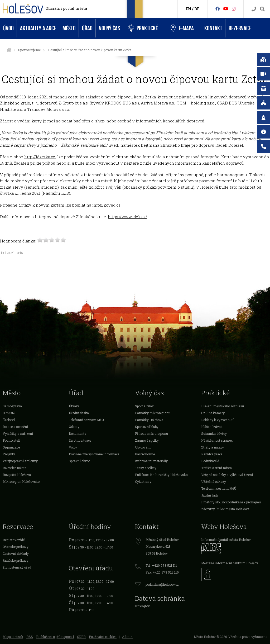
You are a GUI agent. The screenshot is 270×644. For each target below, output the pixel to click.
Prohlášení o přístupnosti (55, 637)
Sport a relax (144, 406)
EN (188, 9)
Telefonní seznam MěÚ (86, 420)
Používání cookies (103, 637)
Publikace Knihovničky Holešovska (161, 475)
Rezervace (240, 28)
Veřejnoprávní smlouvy (20, 461)
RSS (30, 637)
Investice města (15, 468)
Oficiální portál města (66, 8)
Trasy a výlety (146, 468)
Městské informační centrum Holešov (230, 563)
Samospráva (12, 406)
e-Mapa (182, 28)
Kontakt (213, 28)
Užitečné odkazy (214, 481)
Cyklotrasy (143, 481)
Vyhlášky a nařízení (18, 433)
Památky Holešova (149, 420)
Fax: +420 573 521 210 (162, 572)
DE (197, 9)
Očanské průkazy (16, 547)
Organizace (11, 447)
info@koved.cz (106, 205)
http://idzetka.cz (40, 157)
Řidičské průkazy (16, 560)
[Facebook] (218, 9)
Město (69, 28)
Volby (73, 447)
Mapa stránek (13, 637)
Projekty (9, 454)
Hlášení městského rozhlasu (223, 406)
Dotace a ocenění (15, 427)
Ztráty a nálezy (213, 447)
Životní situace (80, 440)
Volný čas (109, 28)
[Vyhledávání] (262, 9)
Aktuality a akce (38, 28)
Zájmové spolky (147, 440)
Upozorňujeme (29, 50)
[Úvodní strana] (9, 50)
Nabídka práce (212, 454)
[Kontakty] (254, 9)
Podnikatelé (11, 440)
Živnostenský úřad (17, 567)
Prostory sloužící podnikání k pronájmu (231, 502)
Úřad (87, 28)
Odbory (74, 427)
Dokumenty (78, 433)
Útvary (74, 406)
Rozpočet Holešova (17, 475)
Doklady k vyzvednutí (217, 420)
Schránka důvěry (214, 433)
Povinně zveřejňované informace (94, 454)
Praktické (143, 28)
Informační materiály (151, 461)
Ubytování (143, 447)
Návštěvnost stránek (217, 440)
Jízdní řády (210, 495)
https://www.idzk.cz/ (127, 217)
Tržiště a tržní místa (216, 468)
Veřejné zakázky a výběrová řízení (227, 475)
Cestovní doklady (16, 554)
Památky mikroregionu (153, 413)
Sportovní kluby (147, 427)
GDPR (81, 637)
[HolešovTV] (226, 9)
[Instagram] (234, 9)
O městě (9, 413)
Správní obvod (80, 461)
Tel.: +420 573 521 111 (161, 565)
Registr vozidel (14, 540)
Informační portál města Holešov (226, 540)
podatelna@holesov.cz (162, 584)
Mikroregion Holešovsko (21, 481)
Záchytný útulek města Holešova (225, 509)
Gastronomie (145, 454)
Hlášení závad (212, 427)
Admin (127, 637)
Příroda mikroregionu (151, 433)
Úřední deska (79, 413)
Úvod (8, 28)
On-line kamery (213, 413)
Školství (9, 420)
